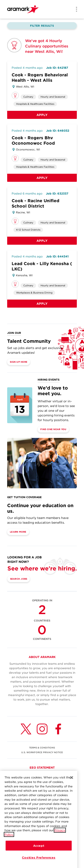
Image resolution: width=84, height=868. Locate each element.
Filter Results (42, 26)
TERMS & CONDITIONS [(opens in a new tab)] (42, 748)
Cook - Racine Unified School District (36, 203)
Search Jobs (19, 579)
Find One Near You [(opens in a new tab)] (53, 429)
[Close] (72, 784)
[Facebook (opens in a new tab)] (58, 729)
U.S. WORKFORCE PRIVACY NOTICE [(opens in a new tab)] (42, 752)
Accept (39, 852)
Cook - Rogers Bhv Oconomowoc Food (33, 140)
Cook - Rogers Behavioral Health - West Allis (40, 78)
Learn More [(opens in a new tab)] (18, 532)
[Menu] (75, 10)
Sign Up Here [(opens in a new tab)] (19, 362)
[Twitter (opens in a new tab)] (26, 729)
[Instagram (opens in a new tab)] (42, 729)
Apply (42, 115)
